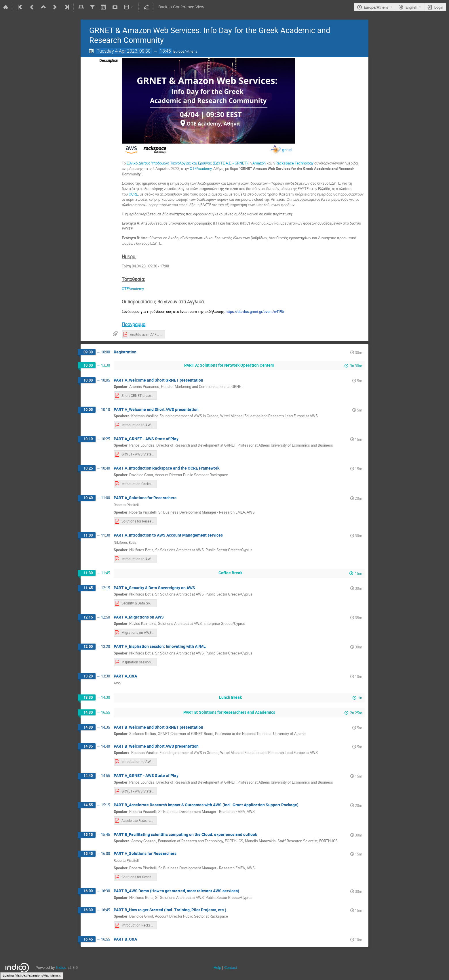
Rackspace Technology (294, 163)
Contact (231, 967)
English (411, 7)
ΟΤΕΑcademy (201, 169)
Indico (61, 967)
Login (439, 7)
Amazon (259, 163)
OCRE (133, 194)
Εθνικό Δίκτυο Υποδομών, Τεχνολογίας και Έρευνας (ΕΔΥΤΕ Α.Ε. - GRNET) (187, 163)
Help (217, 967)
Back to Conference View (181, 7)
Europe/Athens (376, 7)
